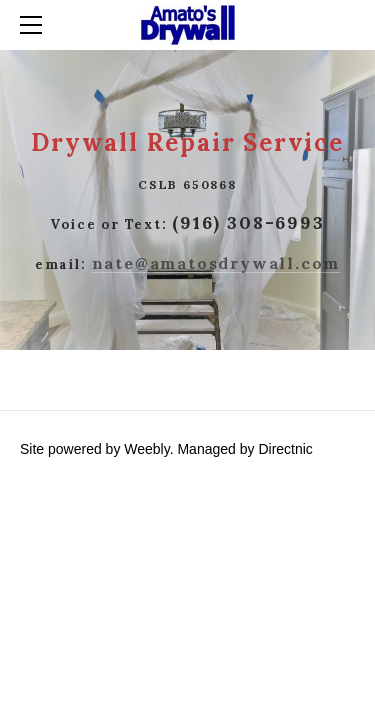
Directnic (285, 449)
